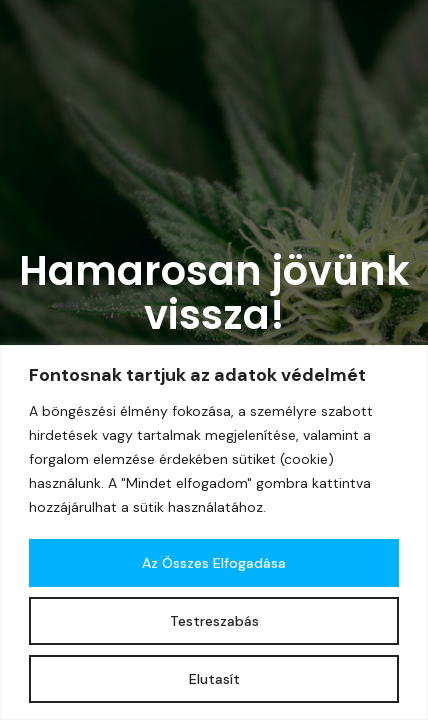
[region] (214, 532)
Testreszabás (214, 621)
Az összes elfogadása (214, 563)
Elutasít (214, 679)
